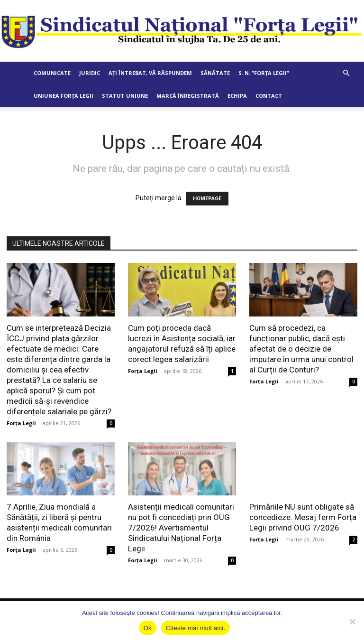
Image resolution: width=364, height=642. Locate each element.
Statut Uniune (125, 96)
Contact (269, 96)
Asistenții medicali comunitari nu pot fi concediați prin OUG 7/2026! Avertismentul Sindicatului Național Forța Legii (181, 528)
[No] (352, 622)
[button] (346, 73)
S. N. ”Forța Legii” (264, 73)
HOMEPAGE (207, 199)
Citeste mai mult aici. (196, 628)
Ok (148, 628)
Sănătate (215, 73)
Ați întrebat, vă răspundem (150, 73)
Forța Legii (21, 423)
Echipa (237, 96)
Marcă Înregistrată (188, 96)
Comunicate (52, 73)
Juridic (90, 73)
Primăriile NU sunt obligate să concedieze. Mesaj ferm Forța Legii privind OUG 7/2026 (303, 517)
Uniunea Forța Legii (64, 96)
